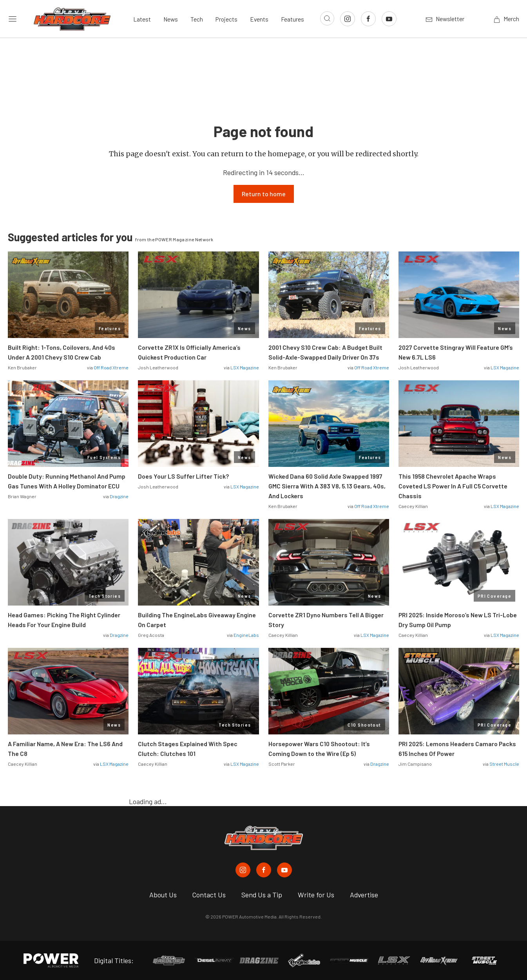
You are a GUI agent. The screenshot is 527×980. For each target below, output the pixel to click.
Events (259, 19)
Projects (226, 19)
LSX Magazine (245, 367)
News (171, 19)
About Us (163, 895)
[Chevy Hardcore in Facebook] (264, 870)
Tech (197, 19)
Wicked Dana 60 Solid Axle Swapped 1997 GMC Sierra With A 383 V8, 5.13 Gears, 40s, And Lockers (327, 486)
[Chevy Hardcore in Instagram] (243, 870)
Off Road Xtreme (111, 367)
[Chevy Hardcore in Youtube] (284, 870)
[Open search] (327, 18)
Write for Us (316, 895)
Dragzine (119, 496)
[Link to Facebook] (368, 19)
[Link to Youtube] (389, 19)
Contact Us (209, 895)
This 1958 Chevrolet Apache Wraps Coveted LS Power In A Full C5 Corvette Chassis (453, 486)
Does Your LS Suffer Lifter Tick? (184, 476)
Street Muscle (504, 764)
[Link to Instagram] (348, 19)
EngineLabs (246, 635)
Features (292, 19)
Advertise (364, 895)
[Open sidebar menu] (13, 19)
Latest (142, 19)
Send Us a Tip (262, 895)
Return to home (264, 194)
